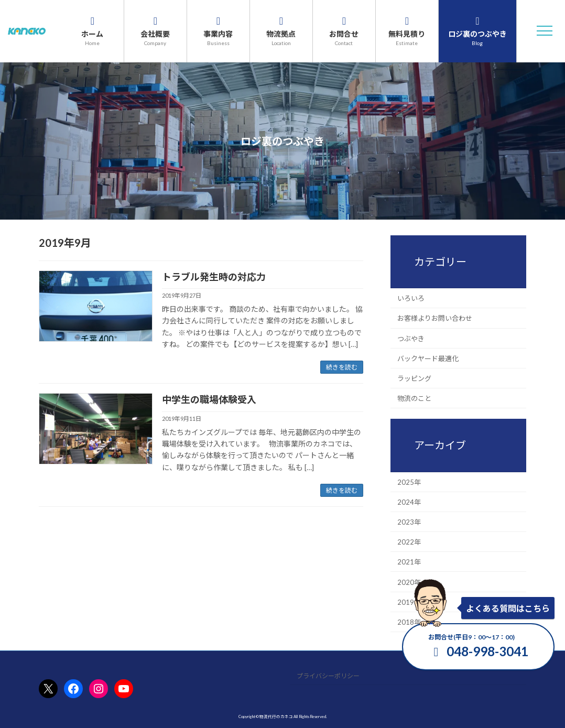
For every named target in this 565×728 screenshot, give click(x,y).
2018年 (409, 622)
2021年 (409, 562)
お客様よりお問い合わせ (435, 318)
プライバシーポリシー (328, 676)
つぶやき (411, 338)
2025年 (409, 482)
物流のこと (414, 398)
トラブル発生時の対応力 (214, 277)
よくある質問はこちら (508, 608)
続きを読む (342, 367)
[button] (545, 31)
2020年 (409, 582)
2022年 (409, 542)
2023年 (409, 522)
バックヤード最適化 (428, 358)
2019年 (409, 602)
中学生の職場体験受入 (209, 399)
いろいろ (411, 298)
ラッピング (414, 378)
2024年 (409, 502)
